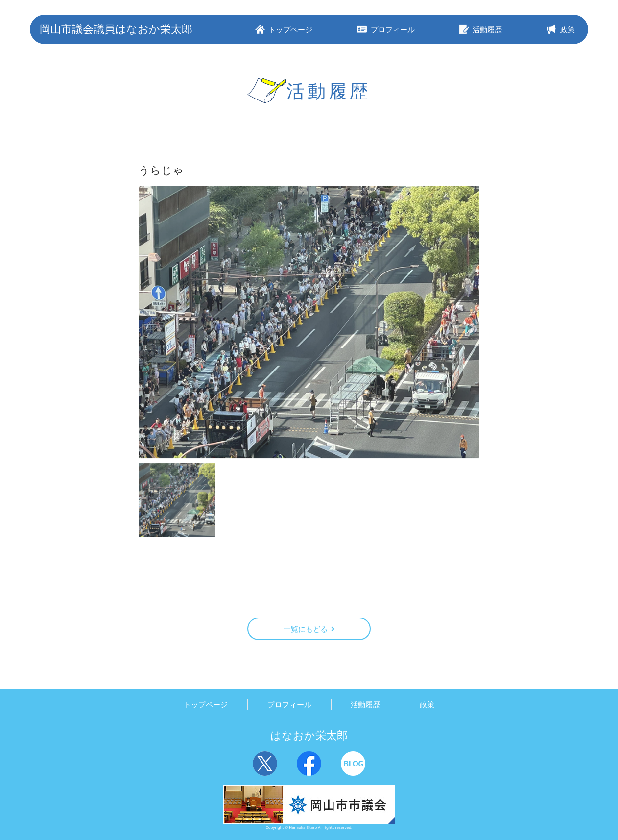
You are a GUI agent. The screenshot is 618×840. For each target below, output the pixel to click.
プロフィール (289, 704)
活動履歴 (365, 704)
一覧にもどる (309, 629)
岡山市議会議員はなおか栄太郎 (116, 29)
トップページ (206, 704)
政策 (427, 704)
